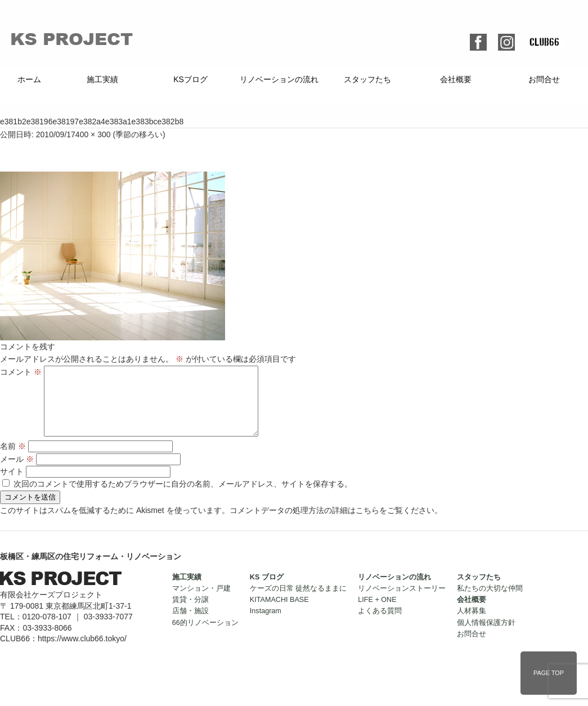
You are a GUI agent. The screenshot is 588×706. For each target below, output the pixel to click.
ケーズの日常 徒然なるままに (299, 602)
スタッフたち (367, 79)
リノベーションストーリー (402, 602)
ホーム (29, 79)
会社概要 (456, 79)
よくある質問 (380, 624)
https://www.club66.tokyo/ (82, 652)
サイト (12, 485)
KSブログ (190, 79)
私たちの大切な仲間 (490, 602)
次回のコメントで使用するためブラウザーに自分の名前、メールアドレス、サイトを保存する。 (183, 497)
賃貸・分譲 (190, 613)
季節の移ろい (139, 134)
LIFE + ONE (377, 613)
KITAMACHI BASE (279, 613)
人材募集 (472, 624)
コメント (21, 372)
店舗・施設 (190, 624)
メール (17, 473)
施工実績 (102, 79)
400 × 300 (93, 134)
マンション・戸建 (201, 602)
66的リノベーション (205, 636)
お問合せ (544, 79)
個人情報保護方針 (486, 636)
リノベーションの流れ (279, 79)
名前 (13, 460)
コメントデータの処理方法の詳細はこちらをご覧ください (332, 524)
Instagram (266, 624)
